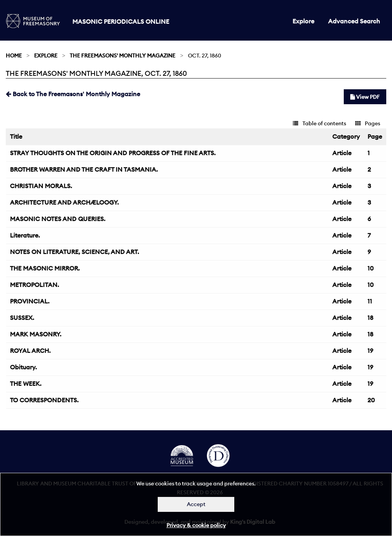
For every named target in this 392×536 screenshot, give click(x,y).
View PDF (365, 97)
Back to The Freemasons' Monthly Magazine (73, 94)
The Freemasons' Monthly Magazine (122, 56)
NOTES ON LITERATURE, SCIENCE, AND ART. (74, 252)
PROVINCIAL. (30, 301)
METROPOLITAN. (34, 285)
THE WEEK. (26, 384)
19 (370, 351)
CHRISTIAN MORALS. (41, 186)
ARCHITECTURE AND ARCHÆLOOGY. (64, 202)
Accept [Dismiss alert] (196, 504)
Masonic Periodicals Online (121, 21)
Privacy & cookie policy (196, 525)
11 (370, 301)
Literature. (25, 235)
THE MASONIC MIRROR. (45, 268)
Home (14, 56)
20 (371, 400)
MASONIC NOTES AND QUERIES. (58, 219)
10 (371, 268)
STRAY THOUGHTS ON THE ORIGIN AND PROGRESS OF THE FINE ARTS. (113, 153)
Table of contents (319, 123)
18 (370, 318)
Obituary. (23, 367)
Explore (303, 21)
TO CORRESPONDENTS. (44, 400)
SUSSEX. (22, 318)
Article (342, 153)
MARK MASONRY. (36, 334)
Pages (368, 123)
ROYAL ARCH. (30, 351)
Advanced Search (354, 21)
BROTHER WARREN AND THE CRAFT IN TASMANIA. (84, 169)
